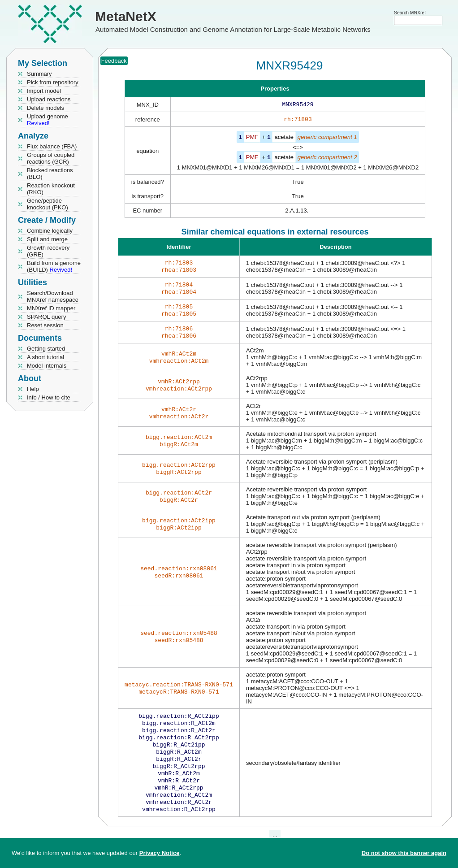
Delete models (45, 108)
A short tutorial (45, 357)
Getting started (46, 349)
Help (33, 389)
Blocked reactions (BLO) (50, 174)
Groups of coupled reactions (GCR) (51, 158)
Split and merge (47, 239)
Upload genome (48, 120)
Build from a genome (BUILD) (54, 266)
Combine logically (50, 231)
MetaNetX (126, 16)
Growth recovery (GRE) (48, 251)
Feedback (114, 61)
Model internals (47, 366)
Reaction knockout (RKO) (51, 189)
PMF (252, 139)
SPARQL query (46, 317)
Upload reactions (49, 99)
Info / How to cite (49, 397)
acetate (284, 139)
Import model (44, 91)
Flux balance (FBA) (52, 146)
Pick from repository (53, 82)
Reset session (45, 325)
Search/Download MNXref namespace (53, 296)
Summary (39, 74)
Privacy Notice (160, 853)
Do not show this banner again (404, 853)
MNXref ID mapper (51, 308)
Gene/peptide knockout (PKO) (48, 204)
